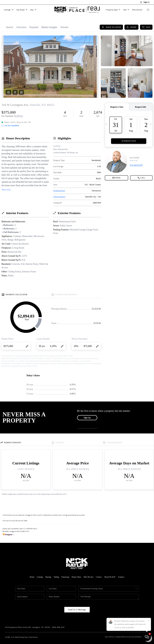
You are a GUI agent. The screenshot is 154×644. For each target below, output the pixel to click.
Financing (65, 574)
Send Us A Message (77, 607)
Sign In (145, 2)
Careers (99, 574)
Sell (126, 10)
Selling (56, 574)
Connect (121, 574)
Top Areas (22, 10)
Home (32, 574)
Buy (33, 10)
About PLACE (110, 574)
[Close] (148, 621)
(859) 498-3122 (58, 625)
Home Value (76, 574)
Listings (9, 10)
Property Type (113, 10)
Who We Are (137, 10)
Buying (48, 574)
